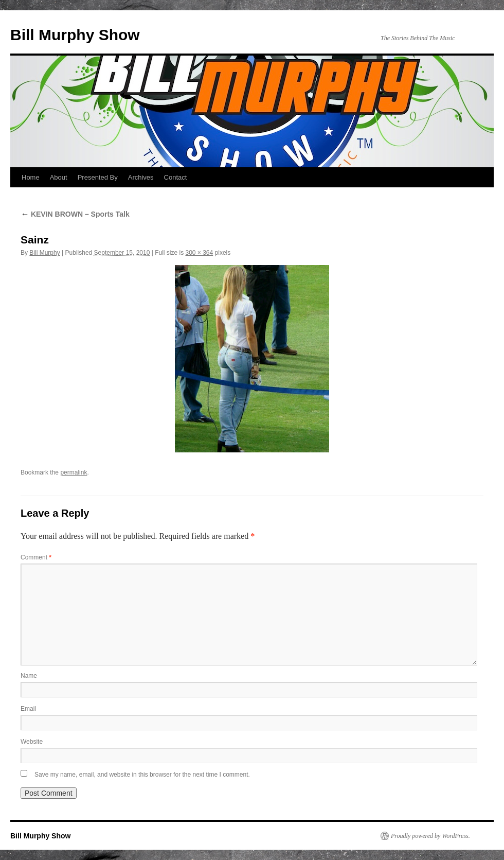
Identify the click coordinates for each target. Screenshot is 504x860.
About (59, 177)
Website (32, 742)
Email (28, 709)
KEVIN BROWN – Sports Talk (75, 214)
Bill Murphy (44, 253)
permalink (74, 472)
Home (31, 177)
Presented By (98, 177)
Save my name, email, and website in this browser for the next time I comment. (142, 775)
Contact (176, 177)
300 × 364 (200, 253)
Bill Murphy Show (75, 35)
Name (29, 676)
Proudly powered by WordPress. (430, 836)
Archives (141, 177)
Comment (36, 557)
